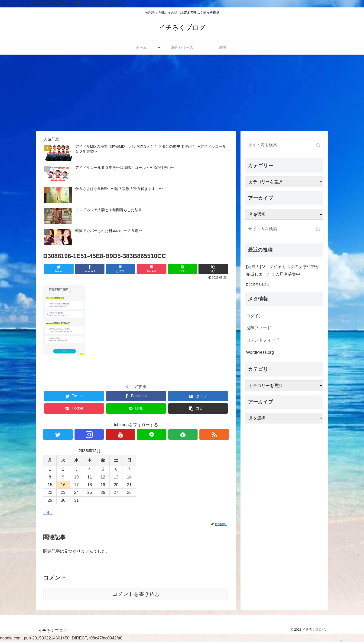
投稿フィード (259, 328)
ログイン (254, 316)
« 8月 (48, 513)
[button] (319, 145)
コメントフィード (263, 340)
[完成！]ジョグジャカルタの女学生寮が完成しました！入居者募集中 (283, 270)
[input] (284, 145)
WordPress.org (260, 352)
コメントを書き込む (136, 594)
